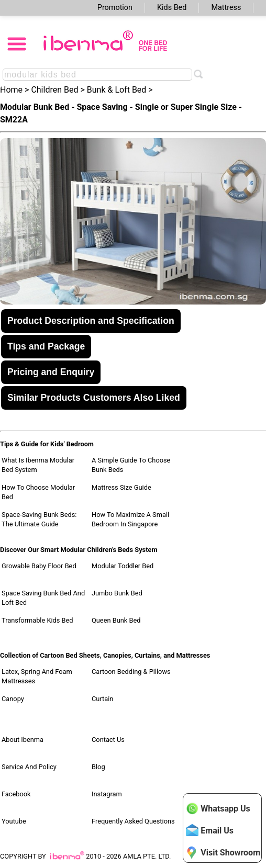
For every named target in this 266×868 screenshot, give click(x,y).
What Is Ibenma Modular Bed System (38, 465)
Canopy (13, 699)
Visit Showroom (223, 852)
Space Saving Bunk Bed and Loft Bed (43, 598)
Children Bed (54, 90)
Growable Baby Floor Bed (39, 566)
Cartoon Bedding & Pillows (131, 672)
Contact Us (108, 740)
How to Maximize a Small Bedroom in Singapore (130, 519)
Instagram (107, 794)
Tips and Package (46, 346)
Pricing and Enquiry (51, 372)
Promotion (115, 8)
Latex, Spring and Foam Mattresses (37, 676)
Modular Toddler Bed (123, 566)
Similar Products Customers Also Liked (94, 398)
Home (11, 90)
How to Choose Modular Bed (38, 492)
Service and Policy (29, 767)
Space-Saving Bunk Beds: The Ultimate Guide (39, 519)
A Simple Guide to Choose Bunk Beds (131, 465)
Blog (98, 767)
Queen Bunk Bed (116, 620)
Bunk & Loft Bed (117, 90)
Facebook (16, 794)
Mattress (226, 8)
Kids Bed (172, 8)
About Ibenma (23, 740)
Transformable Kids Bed (37, 620)
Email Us (210, 830)
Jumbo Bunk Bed (117, 593)
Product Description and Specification (91, 321)
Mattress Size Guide (121, 487)
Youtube (14, 821)
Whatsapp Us (218, 808)
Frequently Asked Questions (133, 821)
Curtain (102, 699)
